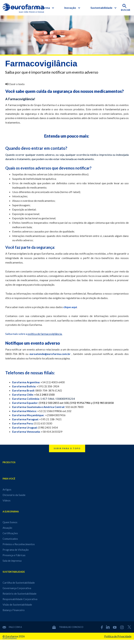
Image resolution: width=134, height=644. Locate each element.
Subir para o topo (67, 448)
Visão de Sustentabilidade (17, 605)
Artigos (7, 489)
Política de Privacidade (118, 636)
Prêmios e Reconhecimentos (19, 544)
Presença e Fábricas (14, 555)
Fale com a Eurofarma (12, 627)
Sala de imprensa (12, 561)
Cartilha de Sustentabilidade (19, 583)
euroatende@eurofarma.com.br (50, 354)
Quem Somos (10, 522)
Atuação (7, 528)
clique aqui (70, 307)
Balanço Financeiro (14, 610)
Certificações (10, 533)
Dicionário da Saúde (14, 495)
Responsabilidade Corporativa (20, 599)
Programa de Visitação (16, 550)
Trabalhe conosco (68, 627)
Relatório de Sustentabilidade (20, 594)
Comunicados (10, 539)
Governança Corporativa (17, 588)
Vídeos (7, 500)
